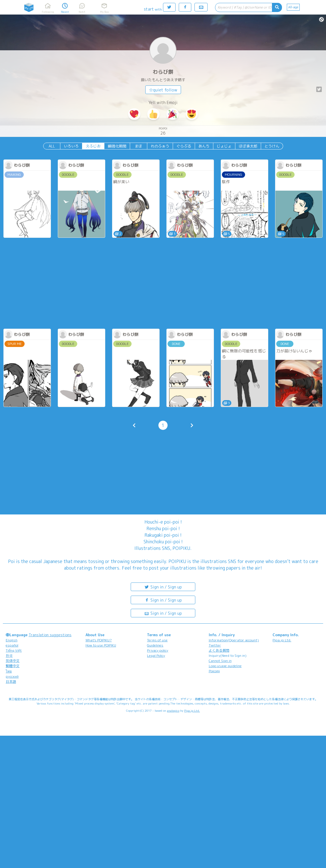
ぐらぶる (184, 146)
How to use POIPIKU (101, 645)
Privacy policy (158, 650)
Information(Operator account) (234, 640)
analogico (173, 711)
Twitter (215, 645)
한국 (9, 656)
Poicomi (214, 671)
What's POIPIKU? (99, 640)
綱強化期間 (117, 146)
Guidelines (155, 645)
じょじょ (224, 146)
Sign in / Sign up (163, 587)
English (12, 640)
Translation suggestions (50, 635)
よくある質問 (219, 650)
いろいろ (71, 146)
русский (12, 676)
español (12, 645)
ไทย (9, 671)
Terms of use (157, 640)
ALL (52, 146)
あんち (204, 146)
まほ (138, 146)
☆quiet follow (163, 90)
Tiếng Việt (14, 650)
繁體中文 (13, 666)
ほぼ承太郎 (248, 146)
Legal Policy (156, 656)
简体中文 (13, 661)
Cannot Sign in (220, 661)
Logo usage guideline (225, 666)
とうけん (272, 146)
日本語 (11, 682)
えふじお (93, 146)
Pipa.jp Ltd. (282, 640)
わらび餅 (163, 72)
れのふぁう (160, 146)
